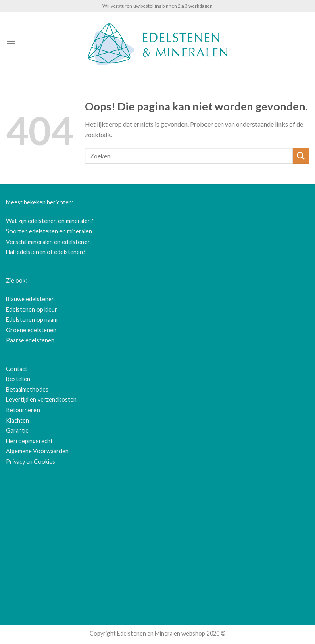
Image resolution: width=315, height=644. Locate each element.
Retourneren (23, 410)
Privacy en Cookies (31, 462)
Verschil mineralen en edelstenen (48, 242)
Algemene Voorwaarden (37, 451)
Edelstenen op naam (32, 320)
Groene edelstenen (31, 330)
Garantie (17, 430)
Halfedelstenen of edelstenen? (46, 252)
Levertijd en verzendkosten (41, 399)
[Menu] (11, 43)
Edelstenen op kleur (32, 309)
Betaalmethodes (27, 389)
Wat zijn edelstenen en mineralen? (50, 221)
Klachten (18, 420)
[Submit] (301, 156)
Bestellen (18, 379)
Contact (17, 369)
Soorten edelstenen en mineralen (49, 231)
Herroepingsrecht (29, 441)
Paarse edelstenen (30, 340)
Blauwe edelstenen (30, 299)
